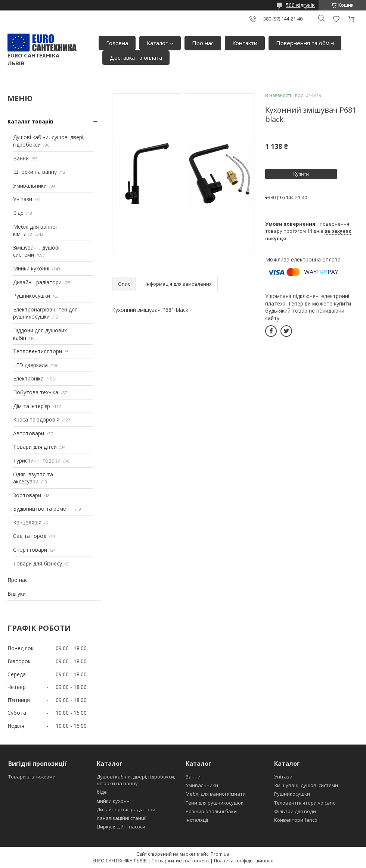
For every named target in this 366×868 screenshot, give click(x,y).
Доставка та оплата (136, 57)
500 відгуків (300, 5)
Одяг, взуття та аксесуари (33, 478)
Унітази (23, 199)
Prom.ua (220, 854)
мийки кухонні (114, 801)
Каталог (157, 43)
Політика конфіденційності (244, 861)
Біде (18, 213)
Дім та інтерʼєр (32, 406)
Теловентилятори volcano (305, 803)
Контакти (245, 43)
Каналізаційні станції (122, 818)
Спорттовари (30, 550)
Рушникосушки (32, 296)
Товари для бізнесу (38, 563)
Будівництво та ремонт (43, 509)
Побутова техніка (36, 392)
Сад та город (30, 536)
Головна (117, 43)
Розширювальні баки (211, 811)
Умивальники (30, 186)
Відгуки (17, 594)
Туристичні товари (37, 460)
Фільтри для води (295, 811)
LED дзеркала (30, 365)
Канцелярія (27, 522)
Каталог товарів (30, 121)
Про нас (203, 43)
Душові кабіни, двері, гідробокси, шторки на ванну (136, 780)
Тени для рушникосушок (215, 803)
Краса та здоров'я (36, 419)
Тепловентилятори (38, 351)
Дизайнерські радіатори (126, 809)
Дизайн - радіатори (37, 282)
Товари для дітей (35, 447)
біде (102, 792)
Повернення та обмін (305, 43)
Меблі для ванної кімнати (216, 794)
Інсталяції (197, 820)
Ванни (21, 158)
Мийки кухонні (31, 268)
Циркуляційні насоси (121, 827)
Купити (301, 174)
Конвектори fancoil (297, 820)
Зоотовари (27, 495)
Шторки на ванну (35, 172)
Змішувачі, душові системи (306, 785)
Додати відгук (336, 19)
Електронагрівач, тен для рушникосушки (45, 313)
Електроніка (28, 378)
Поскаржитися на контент (180, 861)
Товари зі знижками (32, 777)
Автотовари (29, 433)
